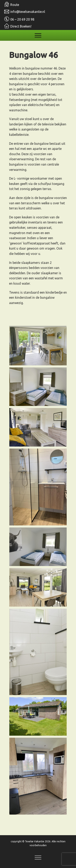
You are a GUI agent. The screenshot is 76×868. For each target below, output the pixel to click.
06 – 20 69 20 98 (22, 19)
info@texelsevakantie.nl (28, 12)
